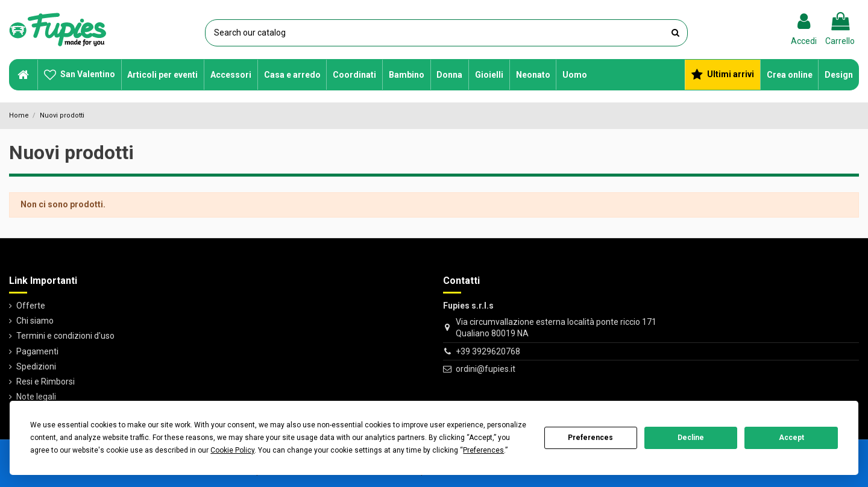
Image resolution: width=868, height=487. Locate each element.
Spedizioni (36, 366)
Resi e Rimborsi (46, 382)
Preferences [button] (483, 450)
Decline (691, 438)
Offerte (31, 306)
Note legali (36, 397)
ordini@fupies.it (486, 369)
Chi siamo (35, 321)
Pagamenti (37, 351)
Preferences (590, 438)
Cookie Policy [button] (232, 450)
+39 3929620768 (488, 351)
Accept (791, 438)
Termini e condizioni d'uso (65, 336)
